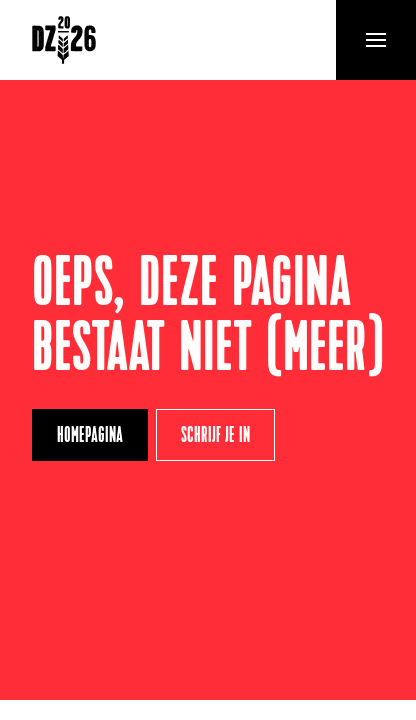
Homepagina (90, 436)
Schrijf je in (215, 436)
